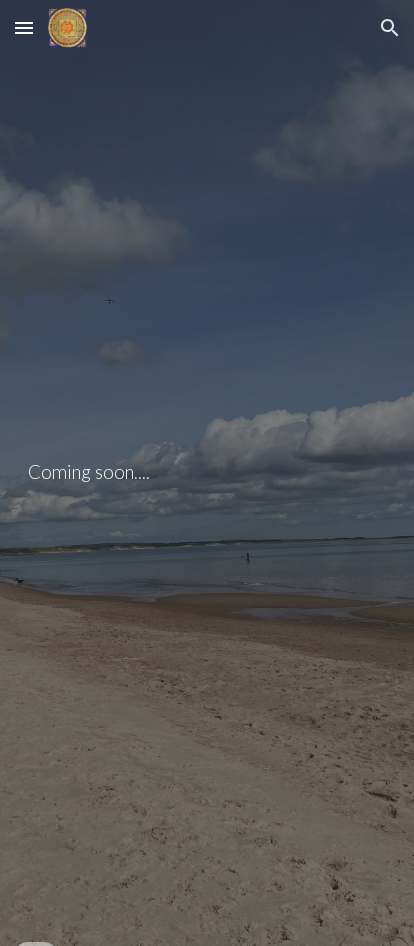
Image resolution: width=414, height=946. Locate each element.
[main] (207, 472)
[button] (24, 27)
